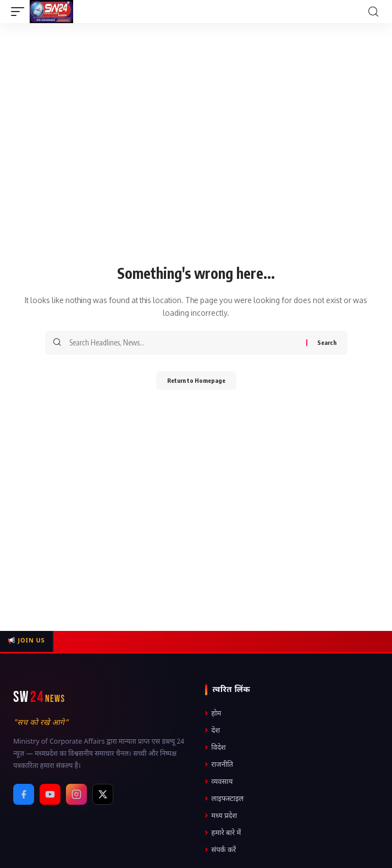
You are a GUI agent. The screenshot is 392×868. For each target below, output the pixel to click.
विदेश (216, 748)
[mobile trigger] (20, 12)
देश (213, 731)
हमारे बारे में (223, 833)
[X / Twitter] (103, 794)
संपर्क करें (221, 850)
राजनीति (219, 765)
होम (213, 714)
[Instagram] (76, 794)
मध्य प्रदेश (221, 816)
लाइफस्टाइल (225, 799)
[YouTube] (50, 794)
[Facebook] (24, 794)
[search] (373, 12)
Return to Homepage (196, 380)
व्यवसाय (219, 782)
